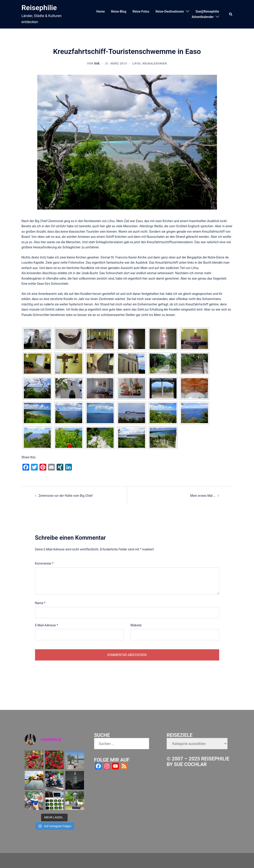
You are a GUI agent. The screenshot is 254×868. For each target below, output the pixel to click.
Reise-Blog (119, 11)
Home (101, 11)
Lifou (137, 64)
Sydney (93, 860)
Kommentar (44, 563)
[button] (231, 14)
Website (136, 625)
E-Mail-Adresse (47, 625)
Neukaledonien (155, 64)
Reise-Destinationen (170, 11)
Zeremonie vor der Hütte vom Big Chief (66, 496)
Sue (97, 64)
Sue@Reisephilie (207, 11)
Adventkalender (203, 17)
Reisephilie (39, 8)
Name (40, 603)
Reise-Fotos (141, 11)
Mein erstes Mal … (203, 496)
